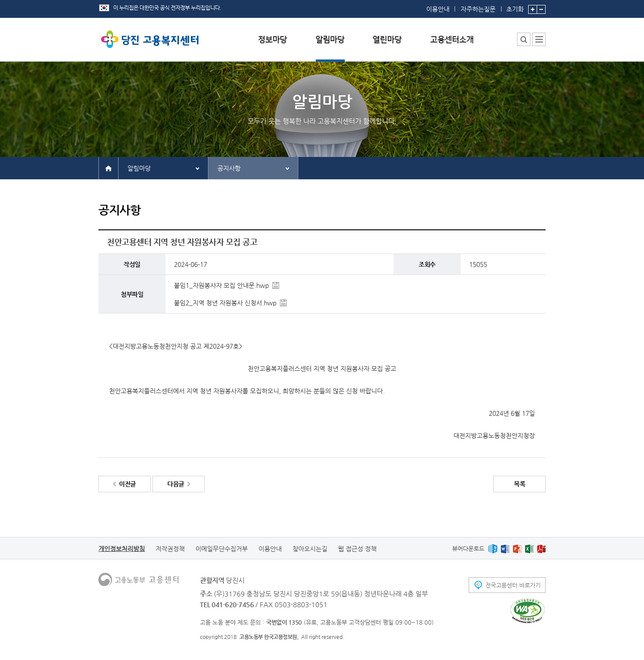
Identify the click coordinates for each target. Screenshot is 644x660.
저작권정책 (170, 549)
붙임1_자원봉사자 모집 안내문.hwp (221, 285)
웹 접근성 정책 (357, 549)
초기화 (515, 6)
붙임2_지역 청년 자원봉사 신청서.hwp (225, 303)
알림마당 (139, 168)
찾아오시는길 (310, 549)
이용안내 (438, 9)
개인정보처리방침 (122, 549)
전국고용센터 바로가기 (513, 585)
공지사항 (229, 168)
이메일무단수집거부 (222, 549)
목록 (519, 484)
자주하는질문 (478, 9)
